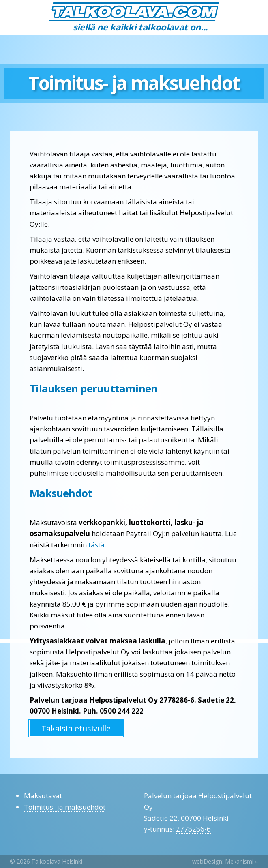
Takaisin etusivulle (76, 728)
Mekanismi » (242, 861)
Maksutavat (43, 796)
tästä (96, 545)
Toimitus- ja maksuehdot (65, 807)
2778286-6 (193, 829)
